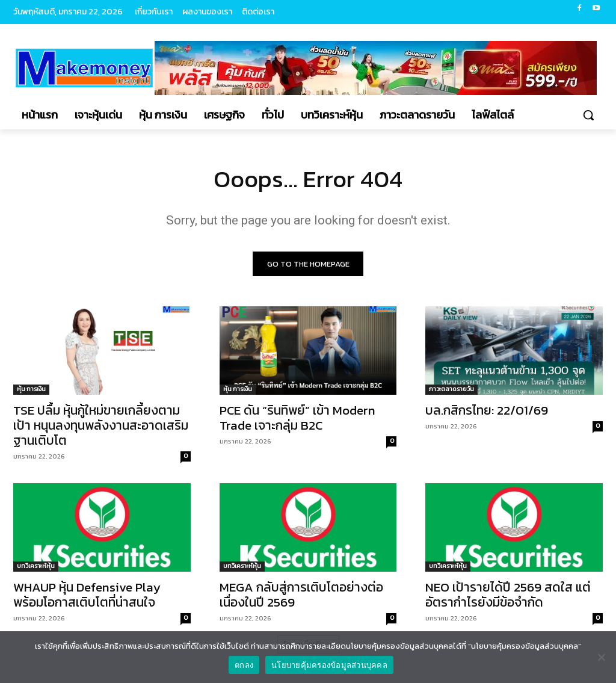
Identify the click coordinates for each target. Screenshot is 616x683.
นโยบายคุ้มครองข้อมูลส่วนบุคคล (329, 665)
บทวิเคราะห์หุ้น (36, 567)
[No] (601, 657)
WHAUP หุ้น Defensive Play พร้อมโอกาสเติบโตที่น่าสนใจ (87, 595)
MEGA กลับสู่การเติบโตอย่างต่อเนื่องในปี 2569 (301, 595)
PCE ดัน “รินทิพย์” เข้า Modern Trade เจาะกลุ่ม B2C (297, 418)
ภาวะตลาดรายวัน (451, 389)
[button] (588, 115)
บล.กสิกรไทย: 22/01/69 (487, 410)
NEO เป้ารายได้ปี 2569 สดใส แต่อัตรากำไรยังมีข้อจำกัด (508, 595)
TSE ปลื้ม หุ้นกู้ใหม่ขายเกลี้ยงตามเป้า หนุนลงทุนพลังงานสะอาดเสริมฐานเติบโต (101, 425)
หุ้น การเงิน (31, 389)
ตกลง (244, 665)
